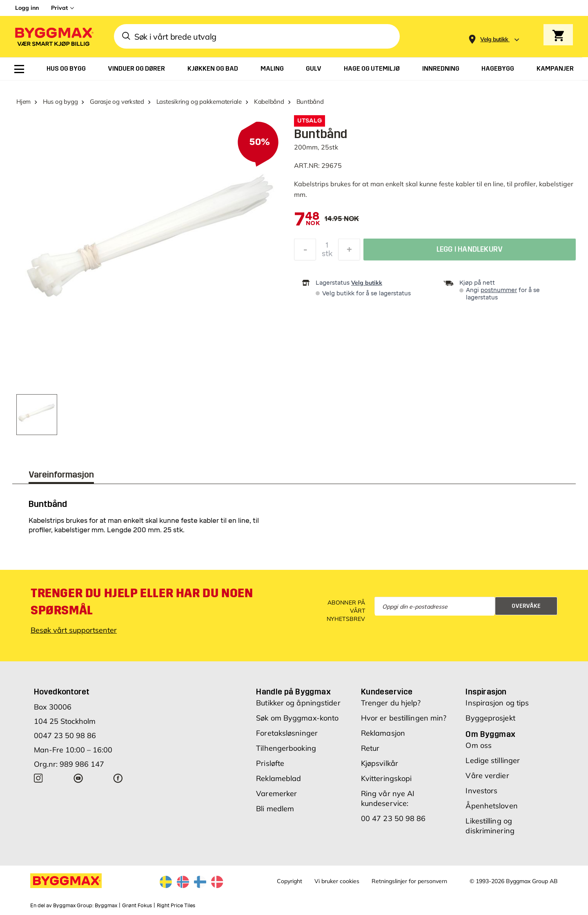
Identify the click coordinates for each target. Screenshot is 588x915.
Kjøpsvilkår (380, 763)
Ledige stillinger (493, 760)
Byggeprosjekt (490, 718)
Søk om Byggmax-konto (297, 718)
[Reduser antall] (305, 252)
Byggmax (106, 906)
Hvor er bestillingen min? (404, 718)
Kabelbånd (269, 102)
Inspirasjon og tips (497, 703)
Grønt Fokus (137, 906)
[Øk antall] (349, 252)
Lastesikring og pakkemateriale (199, 102)
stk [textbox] (327, 256)
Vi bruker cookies (337, 881)
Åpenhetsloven (491, 806)
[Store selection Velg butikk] (494, 39)
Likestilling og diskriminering (490, 826)
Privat (59, 8)
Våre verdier (487, 776)
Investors (481, 791)
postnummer (499, 290)
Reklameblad (278, 778)
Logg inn (27, 8)
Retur (370, 748)
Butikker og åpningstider (298, 703)
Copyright (290, 881)
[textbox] (307, 220)
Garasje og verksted (117, 102)
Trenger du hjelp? (391, 703)
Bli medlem (275, 809)
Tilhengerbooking (286, 748)
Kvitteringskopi (386, 778)
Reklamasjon (383, 733)
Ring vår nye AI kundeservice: (388, 798)
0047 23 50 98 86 (65, 735)
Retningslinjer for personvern (409, 881)
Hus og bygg (60, 102)
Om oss (479, 745)
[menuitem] (19, 69)
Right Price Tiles (176, 906)
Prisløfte (270, 763)
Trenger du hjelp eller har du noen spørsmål (142, 602)
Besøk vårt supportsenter (74, 630)
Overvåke (526, 606)
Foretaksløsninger (287, 733)
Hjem (23, 102)
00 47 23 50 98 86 (393, 818)
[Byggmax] (53, 37)
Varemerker (276, 793)
